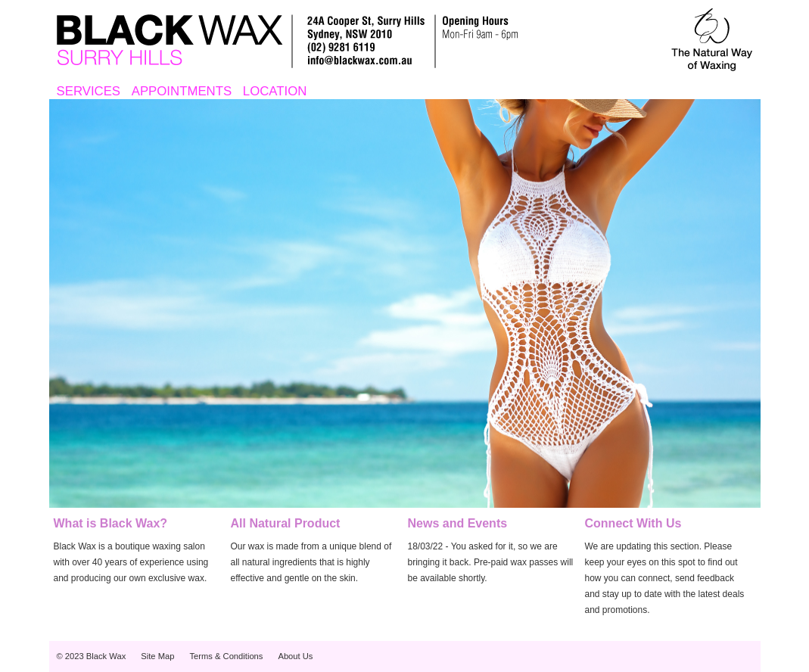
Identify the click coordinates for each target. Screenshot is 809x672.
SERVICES (89, 91)
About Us (295, 656)
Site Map (157, 656)
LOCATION (275, 91)
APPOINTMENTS (182, 91)
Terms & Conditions (226, 656)
